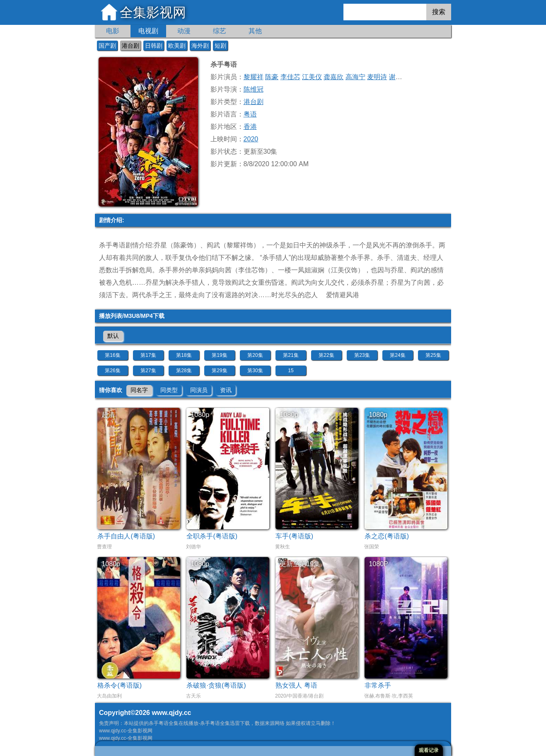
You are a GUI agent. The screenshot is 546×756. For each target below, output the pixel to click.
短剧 (220, 46)
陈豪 (272, 77)
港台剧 (130, 46)
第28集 (184, 371)
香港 (250, 127)
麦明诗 (377, 77)
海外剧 (200, 46)
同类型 (169, 390)
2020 (251, 139)
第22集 (326, 355)
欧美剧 (177, 46)
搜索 (439, 12)
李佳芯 (290, 77)
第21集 (291, 355)
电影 (113, 31)
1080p (200, 415)
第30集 (255, 371)
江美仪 (312, 77)
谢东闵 (399, 77)
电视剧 (148, 31)
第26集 (112, 371)
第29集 (219, 371)
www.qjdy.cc (171, 713)
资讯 (226, 390)
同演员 (199, 390)
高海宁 (355, 77)
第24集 (397, 355)
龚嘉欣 (333, 77)
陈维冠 (254, 89)
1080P (378, 564)
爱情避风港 (343, 295)
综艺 (220, 31)
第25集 (433, 355)
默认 (113, 336)
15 (291, 371)
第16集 (112, 355)
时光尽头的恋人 (295, 295)
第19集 (219, 355)
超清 (108, 415)
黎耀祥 (254, 77)
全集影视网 (153, 12)
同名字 (139, 390)
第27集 (148, 371)
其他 (255, 31)
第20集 (255, 355)
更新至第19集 (300, 564)
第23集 (362, 355)
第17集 (148, 355)
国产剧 (107, 46)
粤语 (250, 114)
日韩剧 (154, 46)
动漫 (184, 31)
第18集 (184, 355)
